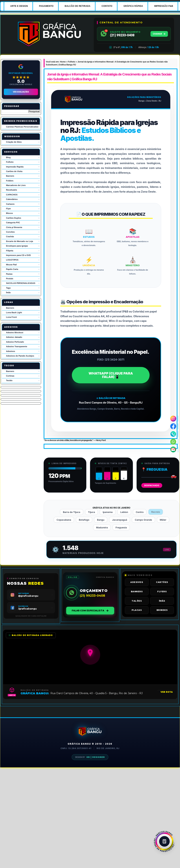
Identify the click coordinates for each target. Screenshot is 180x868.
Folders (10, 181)
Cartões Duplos (14, 218)
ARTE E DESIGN (19, 6)
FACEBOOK (23, 606)
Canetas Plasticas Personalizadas (22, 127)
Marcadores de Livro (16, 185)
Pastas (9, 274)
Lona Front (11, 317)
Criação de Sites (14, 142)
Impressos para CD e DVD (18, 255)
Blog (8, 157)
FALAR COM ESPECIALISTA (90, 611)
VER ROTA (167, 692)
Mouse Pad (11, 265)
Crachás (10, 236)
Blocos (9, 213)
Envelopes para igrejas (17, 246)
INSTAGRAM (23, 593)
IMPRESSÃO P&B (164, 6)
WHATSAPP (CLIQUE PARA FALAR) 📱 (111, 375)
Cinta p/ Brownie (14, 227)
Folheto (10, 162)
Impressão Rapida (15, 167)
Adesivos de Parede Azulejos (20, 356)
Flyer (8, 209)
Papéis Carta (12, 269)
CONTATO (107, 6)
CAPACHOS (12, 195)
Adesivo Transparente (17, 346)
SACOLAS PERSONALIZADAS (21, 283)
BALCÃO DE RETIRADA (78, 6)
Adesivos (11, 351)
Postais (10, 279)
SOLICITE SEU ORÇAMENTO (125, 32)
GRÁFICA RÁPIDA (133, 6)
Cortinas (10, 376)
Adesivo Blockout (15, 332)
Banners (10, 176)
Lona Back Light (14, 312)
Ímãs (8, 292)
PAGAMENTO (46, 6)
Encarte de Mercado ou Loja (20, 241)
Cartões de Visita (14, 171)
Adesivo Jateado (14, 337)
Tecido (9, 380)
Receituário (12, 190)
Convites (10, 232)
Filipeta (10, 251)
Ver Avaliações (21, 92)
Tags (8, 288)
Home (63, 62)
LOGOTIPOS (12, 260)
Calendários (12, 199)
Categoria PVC (13, 223)
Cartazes (10, 204)
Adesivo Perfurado (15, 342)
